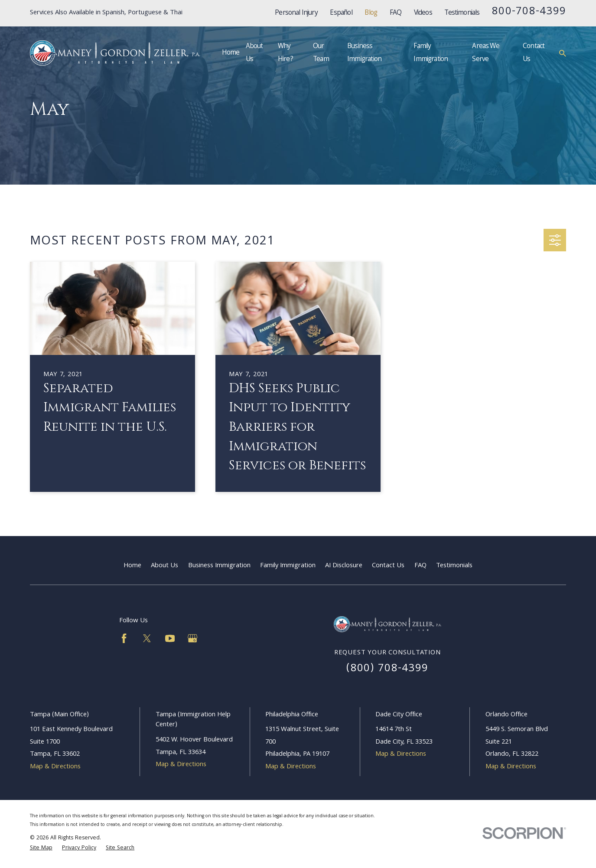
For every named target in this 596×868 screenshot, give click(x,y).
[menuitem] (41, 848)
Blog (371, 13)
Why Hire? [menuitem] (285, 53)
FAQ (396, 13)
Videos (423, 13)
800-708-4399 (529, 12)
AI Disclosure (344, 566)
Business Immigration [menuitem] (364, 53)
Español (341, 13)
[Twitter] (147, 638)
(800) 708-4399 (387, 669)
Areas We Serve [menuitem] (485, 53)
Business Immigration (219, 566)
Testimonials (462, 13)
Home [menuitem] (231, 53)
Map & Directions (55, 767)
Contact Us (388, 566)
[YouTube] (170, 638)
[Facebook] (124, 638)
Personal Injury (296, 13)
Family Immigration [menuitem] (431, 53)
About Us (164, 566)
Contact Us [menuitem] (534, 53)
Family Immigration (288, 566)
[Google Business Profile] (192, 638)
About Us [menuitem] (254, 53)
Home (132, 566)
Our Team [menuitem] (321, 53)
